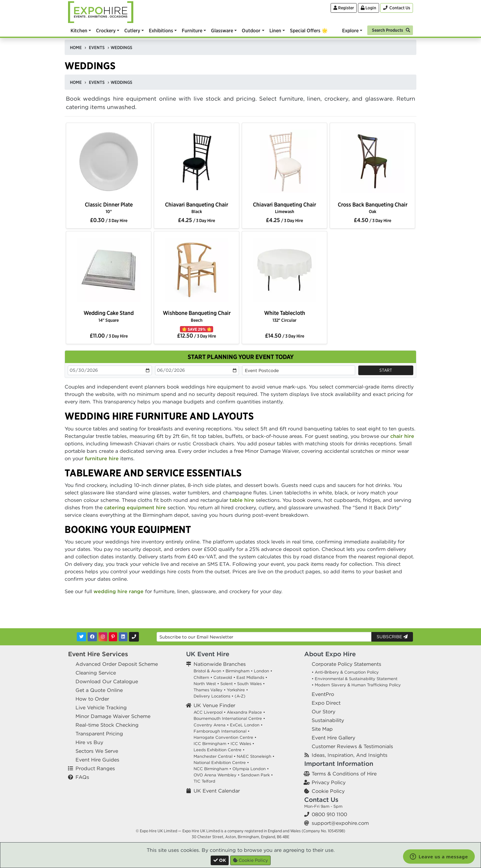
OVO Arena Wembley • (217, 775)
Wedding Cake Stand (109, 316)
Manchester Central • (215, 756)
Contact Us (321, 800)
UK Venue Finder (214, 705)
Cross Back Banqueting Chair (373, 208)
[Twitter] (81, 637)
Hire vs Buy (89, 742)
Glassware (222, 30)
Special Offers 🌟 (309, 30)
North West (205, 684)
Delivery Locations (212, 696)
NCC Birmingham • (212, 769)
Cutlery (132, 30)
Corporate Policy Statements (346, 664)
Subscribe (392, 637)
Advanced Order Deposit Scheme (117, 664)
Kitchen (79, 30)
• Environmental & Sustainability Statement (355, 679)
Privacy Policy (329, 782)
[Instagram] (103, 637)
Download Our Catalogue (107, 681)
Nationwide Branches (220, 664)
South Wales (249, 684)
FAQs (82, 777)
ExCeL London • (246, 725)
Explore (350, 30)
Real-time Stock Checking (107, 725)
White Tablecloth (285, 316)
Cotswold (223, 677)
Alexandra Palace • (246, 712)
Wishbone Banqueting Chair (197, 316)
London (261, 671)
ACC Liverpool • (210, 712)
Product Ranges (95, 768)
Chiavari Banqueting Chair (197, 208)
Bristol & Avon (207, 671)
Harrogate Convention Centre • (225, 737)
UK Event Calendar (217, 791)
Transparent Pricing (99, 734)
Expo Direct (326, 703)
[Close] (220, 860)
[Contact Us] (397, 8)
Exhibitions (161, 30)
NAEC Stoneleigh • (256, 756)
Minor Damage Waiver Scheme (113, 716)
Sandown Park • (257, 775)
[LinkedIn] (123, 637)
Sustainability (328, 720)
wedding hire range (119, 591)
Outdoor (251, 30)
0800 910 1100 (329, 814)
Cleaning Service (96, 673)
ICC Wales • (242, 744)
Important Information (339, 763)
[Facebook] (92, 637)
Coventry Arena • (211, 725)
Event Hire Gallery (333, 738)
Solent (227, 684)
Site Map (322, 729)
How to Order (92, 699)
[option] (109, 163)
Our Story (323, 711)
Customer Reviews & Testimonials (352, 746)
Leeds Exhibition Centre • (219, 750)
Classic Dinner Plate (109, 208)
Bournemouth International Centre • (229, 718)
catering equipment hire (135, 507)
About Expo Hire (330, 654)
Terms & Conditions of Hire (344, 774)
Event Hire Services (98, 654)
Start (386, 370)
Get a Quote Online (99, 690)
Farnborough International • (222, 731)
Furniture (192, 30)
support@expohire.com (340, 823)
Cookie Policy (328, 791)
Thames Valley (208, 690)
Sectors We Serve (97, 751)
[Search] (390, 30)
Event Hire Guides (97, 760)
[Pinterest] (113, 637)
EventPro (323, 694)
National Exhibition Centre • (221, 763)
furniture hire (102, 458)
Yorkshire (236, 690)
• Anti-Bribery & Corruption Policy (345, 672)
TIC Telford (204, 781)
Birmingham (238, 671)
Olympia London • (251, 769)
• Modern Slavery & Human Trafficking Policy (356, 685)
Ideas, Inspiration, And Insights (350, 755)
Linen (275, 30)
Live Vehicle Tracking (101, 707)
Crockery (106, 30)
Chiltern (201, 677)
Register (344, 8)
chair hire (402, 436)
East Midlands (250, 677)
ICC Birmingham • (211, 744)
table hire (242, 500)
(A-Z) (240, 696)
